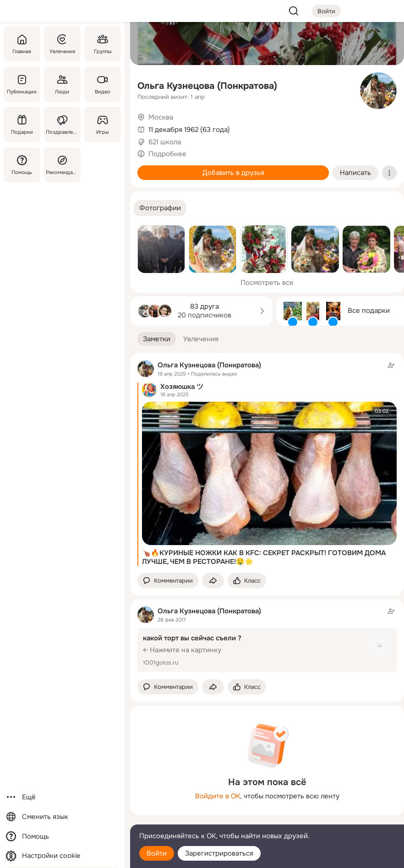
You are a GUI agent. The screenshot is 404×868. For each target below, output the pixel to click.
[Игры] (103, 125)
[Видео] (103, 84)
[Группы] (103, 44)
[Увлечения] (62, 44)
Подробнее (167, 154)
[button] (160, 208)
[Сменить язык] (62, 817)
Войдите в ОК (218, 796)
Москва (161, 117)
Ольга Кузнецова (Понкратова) (207, 86)
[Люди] (62, 84)
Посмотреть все (267, 283)
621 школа (165, 142)
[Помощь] (22, 165)
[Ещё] (62, 797)
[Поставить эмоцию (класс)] (247, 581)
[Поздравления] (62, 125)
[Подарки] (22, 125)
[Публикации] (22, 84)
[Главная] (22, 44)
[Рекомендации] (62, 165)
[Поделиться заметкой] (213, 581)
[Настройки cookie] (62, 856)
